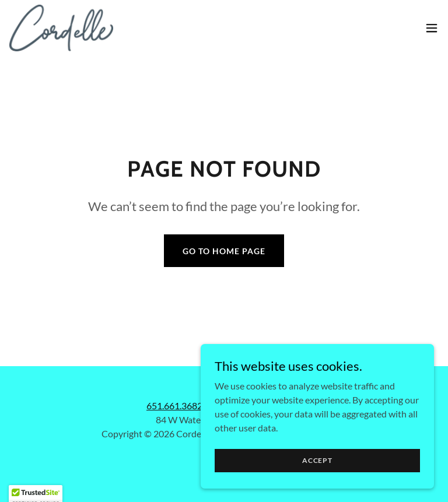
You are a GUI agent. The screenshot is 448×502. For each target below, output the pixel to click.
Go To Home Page (224, 251)
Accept (317, 460)
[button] (432, 28)
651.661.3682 (174, 406)
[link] (61, 28)
